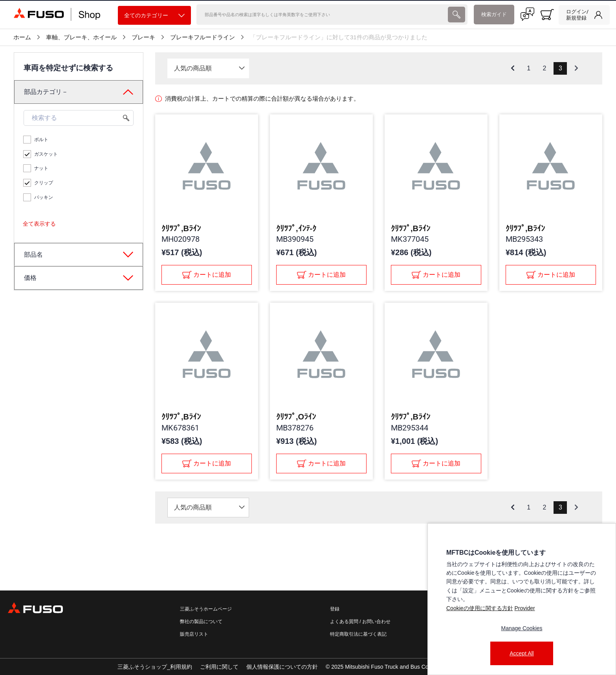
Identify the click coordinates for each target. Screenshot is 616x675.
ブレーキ (143, 37)
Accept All (522, 653)
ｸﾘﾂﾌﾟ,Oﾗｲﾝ (296, 417)
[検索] (321, 15)
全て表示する (39, 224)
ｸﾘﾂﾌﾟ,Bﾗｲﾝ (181, 228)
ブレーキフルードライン (203, 37)
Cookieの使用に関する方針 (480, 608)
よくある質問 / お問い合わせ (360, 622)
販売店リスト (194, 634)
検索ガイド (494, 14)
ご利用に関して (219, 667)
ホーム (22, 37)
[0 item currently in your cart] (547, 15)
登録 (335, 609)
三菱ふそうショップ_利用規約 (155, 667)
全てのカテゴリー (154, 16)
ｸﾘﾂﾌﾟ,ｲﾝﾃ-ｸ (296, 228)
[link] (584, 15)
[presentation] (456, 15)
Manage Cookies (522, 628)
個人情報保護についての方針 (282, 667)
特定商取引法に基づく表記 (358, 634)
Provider (524, 608)
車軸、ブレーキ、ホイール (81, 37)
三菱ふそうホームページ (206, 609)
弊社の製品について (201, 622)
